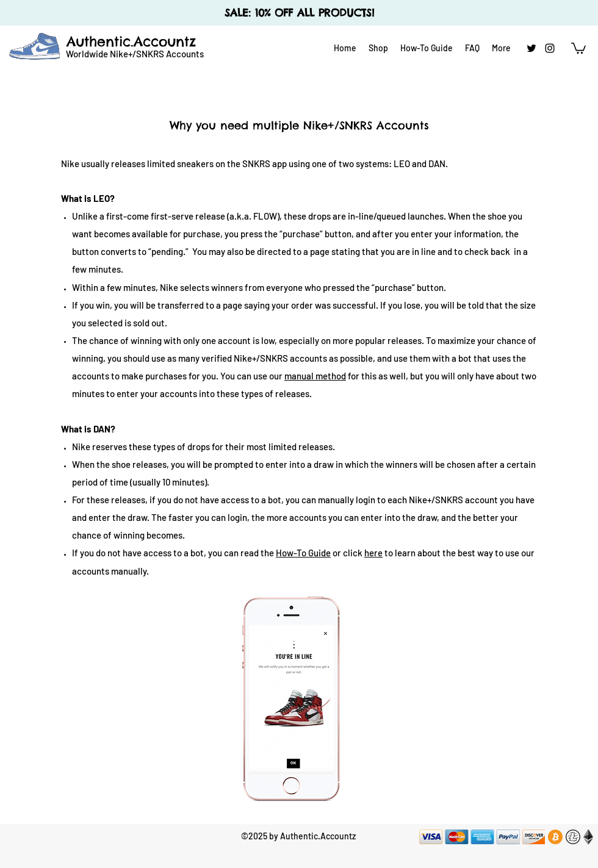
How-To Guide (303, 553)
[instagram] (550, 48)
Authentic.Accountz (131, 41)
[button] (578, 48)
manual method (315, 376)
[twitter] (531, 48)
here (373, 553)
